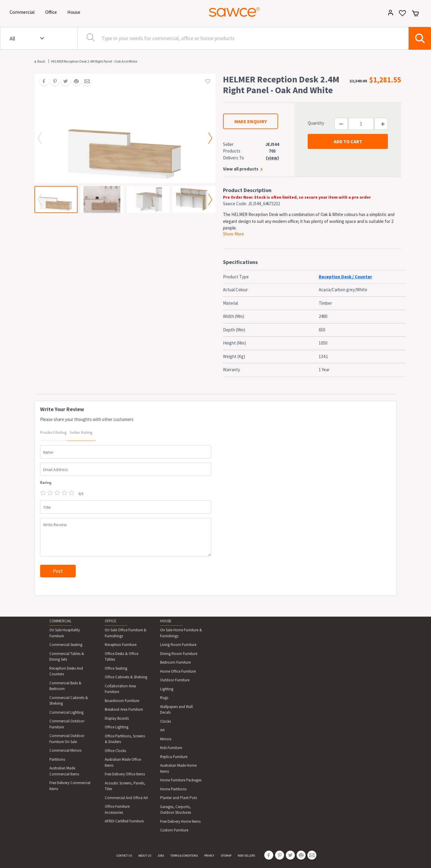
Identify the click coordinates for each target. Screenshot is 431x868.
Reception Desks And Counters (66, 671)
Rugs (164, 698)
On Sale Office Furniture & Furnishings (126, 633)
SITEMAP (226, 856)
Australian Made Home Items (178, 768)
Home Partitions (173, 789)
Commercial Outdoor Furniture (67, 724)
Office (52, 12)
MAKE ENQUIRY (251, 121)
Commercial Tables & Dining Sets (67, 657)
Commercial (23, 12)
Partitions (57, 759)
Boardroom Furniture (122, 701)
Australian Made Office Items (123, 762)
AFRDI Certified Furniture (124, 821)
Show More (233, 234)
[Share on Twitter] (63, 82)
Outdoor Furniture (175, 680)
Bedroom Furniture (175, 662)
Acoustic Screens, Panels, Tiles (125, 786)
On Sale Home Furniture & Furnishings (181, 633)
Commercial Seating (66, 645)
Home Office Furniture (178, 671)
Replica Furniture (174, 757)
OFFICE (111, 621)
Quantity (316, 123)
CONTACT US (124, 856)
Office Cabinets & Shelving (126, 677)
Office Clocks (115, 751)
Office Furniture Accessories (117, 809)
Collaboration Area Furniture (120, 689)
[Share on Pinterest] (53, 82)
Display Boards (117, 718)
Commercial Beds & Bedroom (65, 686)
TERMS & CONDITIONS (184, 856)
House (75, 12)
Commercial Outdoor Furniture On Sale (67, 739)
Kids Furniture (171, 748)
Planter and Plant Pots (179, 798)
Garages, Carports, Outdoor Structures (176, 810)
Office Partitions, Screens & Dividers (125, 739)
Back (41, 61)
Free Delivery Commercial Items (70, 786)
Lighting (167, 689)
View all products (241, 169)
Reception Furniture (121, 645)
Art (162, 730)
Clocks (166, 721)
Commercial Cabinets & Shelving (69, 701)
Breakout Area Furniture (124, 709)
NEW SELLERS (246, 856)
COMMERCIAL (60, 621)
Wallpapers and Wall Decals (176, 710)
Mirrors (166, 739)
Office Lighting (117, 727)
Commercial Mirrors (65, 750)
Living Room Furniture (178, 645)
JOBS (161, 856)
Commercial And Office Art (126, 798)
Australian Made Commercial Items (64, 771)
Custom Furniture (174, 830)
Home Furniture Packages (181, 780)
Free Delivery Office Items (125, 774)
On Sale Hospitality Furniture (65, 633)
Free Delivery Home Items (180, 821)
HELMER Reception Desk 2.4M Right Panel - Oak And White (94, 61)
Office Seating (116, 668)
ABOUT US (145, 856)
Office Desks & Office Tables (122, 657)
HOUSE (166, 621)
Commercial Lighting (66, 712)
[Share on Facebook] (42, 82)
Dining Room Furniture (179, 654)
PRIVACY (209, 856)
